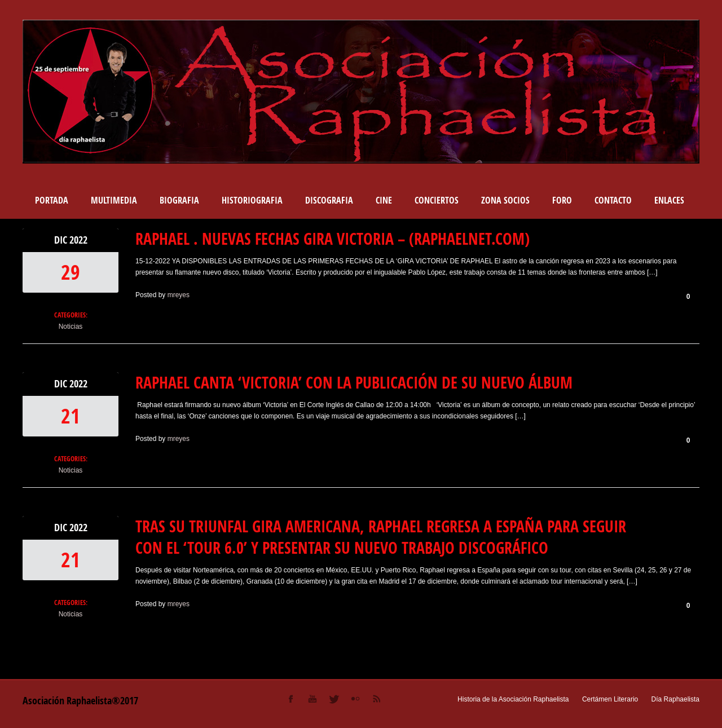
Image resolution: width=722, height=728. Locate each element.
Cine (384, 200)
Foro (562, 200)
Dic (62, 240)
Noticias (71, 327)
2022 (78, 240)
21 (71, 416)
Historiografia (252, 200)
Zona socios (505, 200)
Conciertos (437, 200)
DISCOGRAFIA (329, 200)
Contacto (613, 200)
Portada (52, 200)
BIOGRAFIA (179, 200)
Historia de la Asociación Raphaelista (513, 699)
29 (71, 272)
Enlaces (669, 200)
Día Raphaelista (675, 699)
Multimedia (114, 200)
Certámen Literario (610, 699)
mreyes (179, 295)
